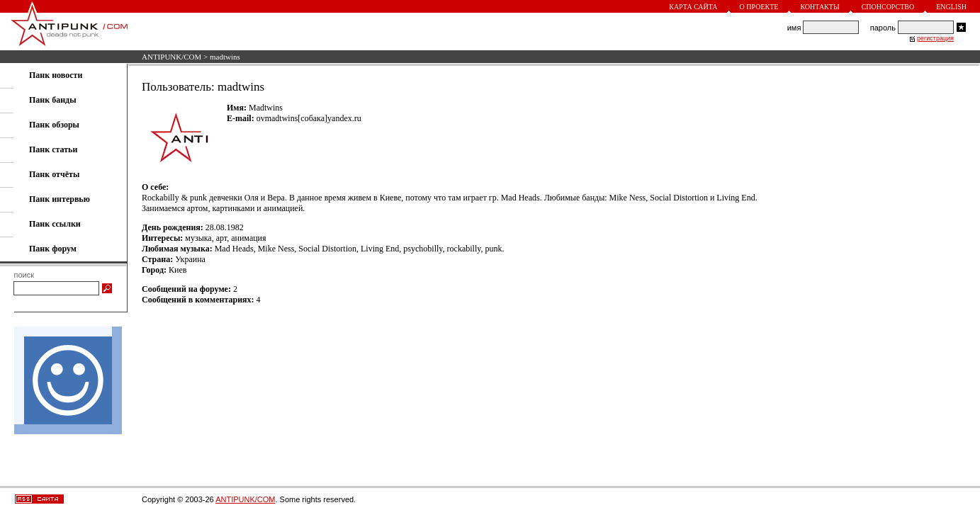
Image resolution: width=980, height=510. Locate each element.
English (951, 7)
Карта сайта (693, 7)
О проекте (759, 7)
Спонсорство (888, 7)
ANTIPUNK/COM (171, 57)
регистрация (935, 38)
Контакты (820, 7)
